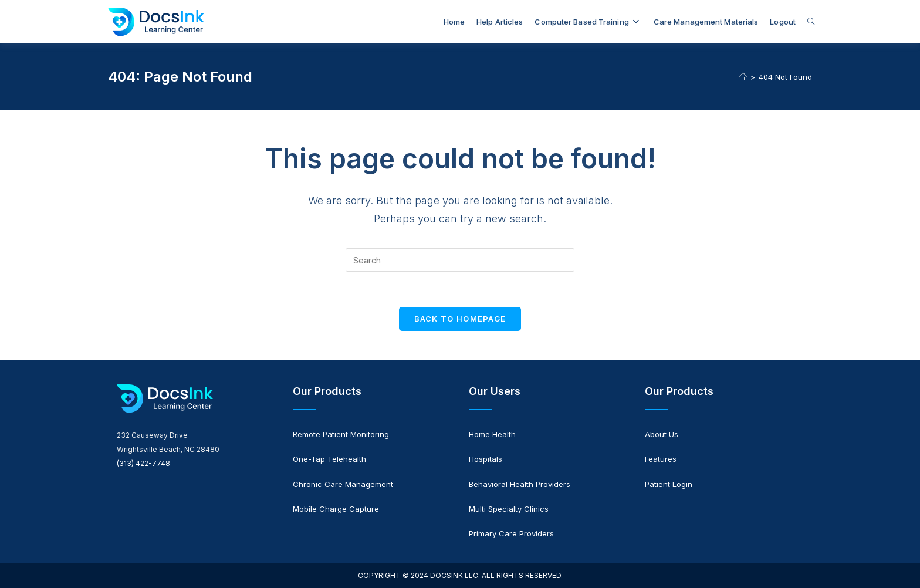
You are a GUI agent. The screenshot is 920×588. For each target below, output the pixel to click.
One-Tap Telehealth (329, 459)
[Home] (743, 77)
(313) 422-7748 (143, 463)
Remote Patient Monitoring (341, 434)
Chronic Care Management (343, 484)
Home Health (492, 434)
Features (661, 459)
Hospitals (486, 459)
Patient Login (669, 484)
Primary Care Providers (511, 533)
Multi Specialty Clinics (509, 509)
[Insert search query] (460, 260)
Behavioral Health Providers (520, 484)
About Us (662, 434)
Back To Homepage (460, 319)
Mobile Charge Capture (336, 509)
